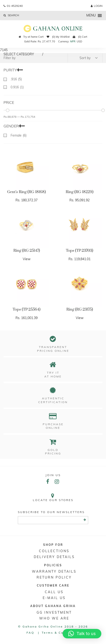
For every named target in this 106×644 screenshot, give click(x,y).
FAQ (30, 633)
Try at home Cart (31, 37)
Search (11, 15)
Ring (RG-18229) (79, 192)
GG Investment (54, 612)
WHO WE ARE (54, 618)
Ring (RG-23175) (80, 309)
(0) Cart (80, 37)
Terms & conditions (61, 633)
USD (79, 41)
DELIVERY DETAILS (54, 557)
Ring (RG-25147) (27, 251)
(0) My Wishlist (58, 37)
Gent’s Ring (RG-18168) (26, 192)
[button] (82, 634)
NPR (73, 41)
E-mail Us (54, 598)
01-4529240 (13, 6)
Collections (54, 551)
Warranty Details (54, 571)
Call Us (54, 592)
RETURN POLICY (54, 577)
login (97, 6)
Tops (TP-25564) (26, 309)
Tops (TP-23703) (79, 251)
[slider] (8, 110)
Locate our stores (53, 497)
